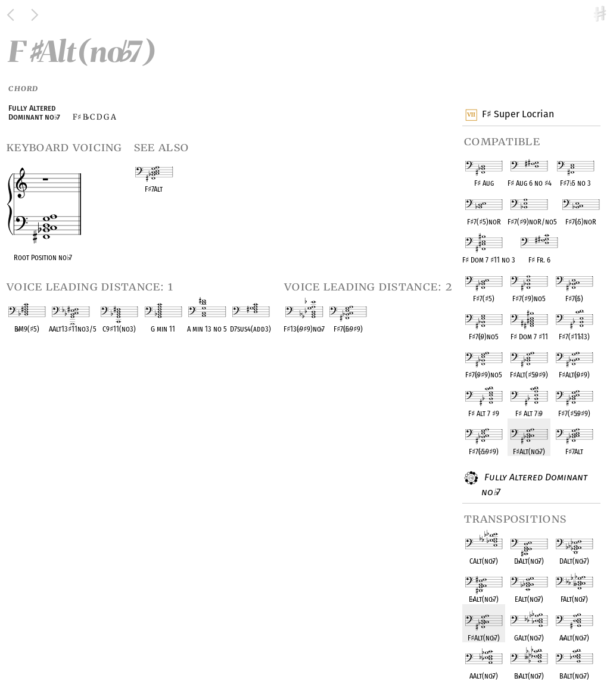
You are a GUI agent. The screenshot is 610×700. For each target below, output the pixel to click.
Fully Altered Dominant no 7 (534, 484)
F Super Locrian (518, 115)
